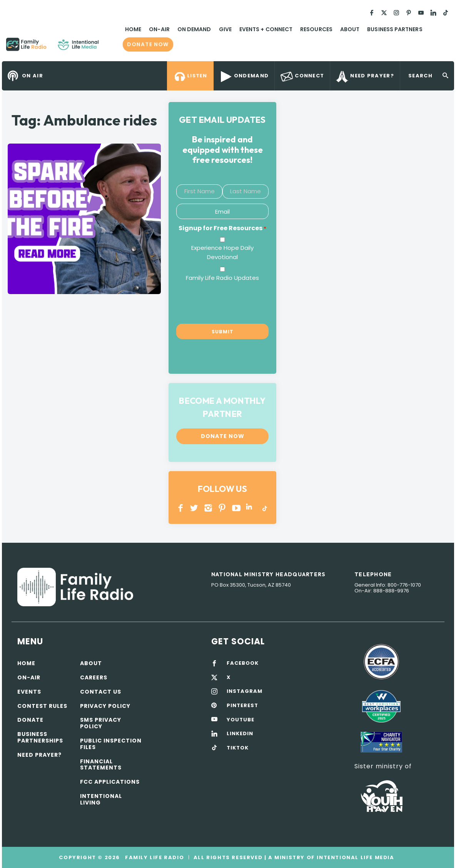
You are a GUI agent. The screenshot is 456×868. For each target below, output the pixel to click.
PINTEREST (222, 508)
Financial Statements (101, 765)
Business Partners (395, 29)
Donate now (148, 45)
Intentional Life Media (355, 857)
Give (225, 29)
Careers (94, 677)
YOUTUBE (236, 508)
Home (133, 29)
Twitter (195, 508)
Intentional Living (101, 799)
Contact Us (101, 692)
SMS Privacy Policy (101, 723)
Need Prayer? (39, 755)
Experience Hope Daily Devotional (222, 252)
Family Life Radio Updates (222, 278)
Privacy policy (105, 706)
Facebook (181, 508)
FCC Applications (110, 782)
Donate (30, 720)
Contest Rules (42, 706)
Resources (316, 29)
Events (29, 692)
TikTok (264, 508)
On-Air (159, 29)
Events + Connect (266, 29)
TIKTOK (238, 748)
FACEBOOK (243, 663)
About (350, 29)
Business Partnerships (40, 737)
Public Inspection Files (111, 744)
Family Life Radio (110, 47)
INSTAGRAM (208, 508)
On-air (29, 677)
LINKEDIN (250, 508)
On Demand (194, 29)
